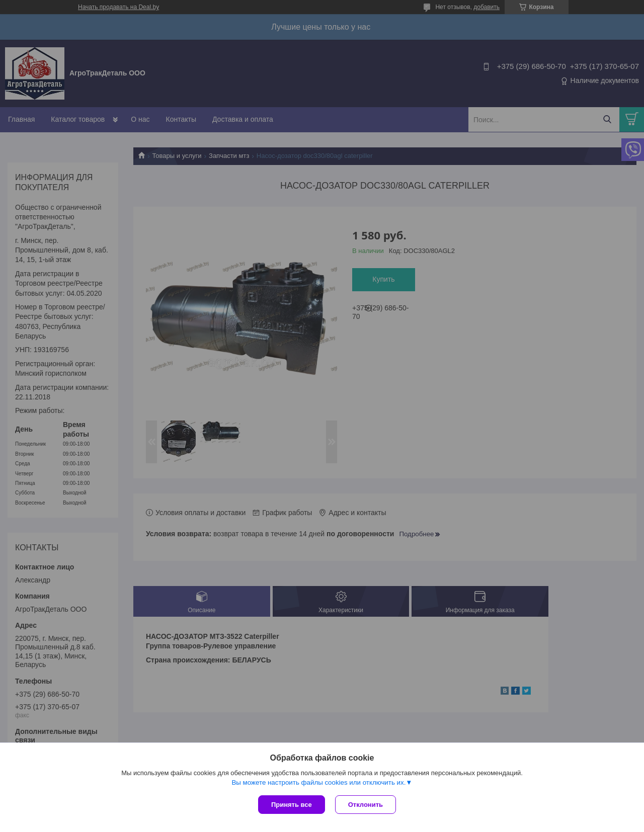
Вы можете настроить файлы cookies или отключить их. (318, 782)
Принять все (292, 805)
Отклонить (366, 805)
